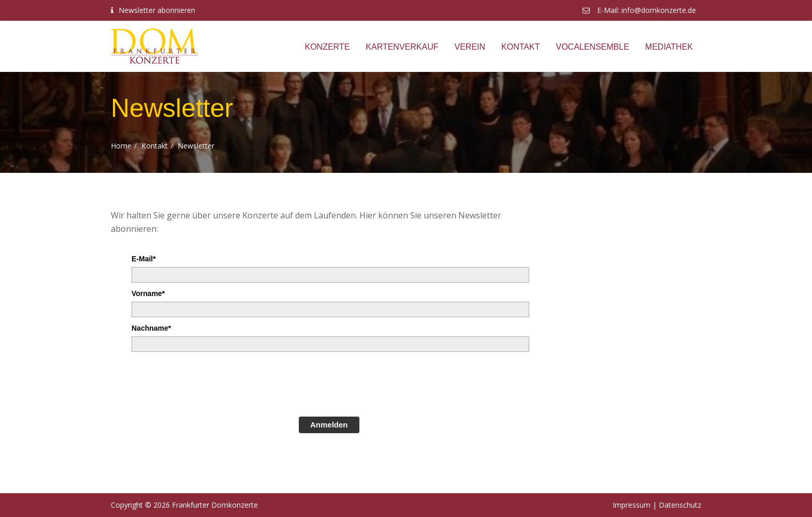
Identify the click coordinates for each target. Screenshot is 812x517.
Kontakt (520, 47)
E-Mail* (144, 259)
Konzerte (327, 47)
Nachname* (151, 328)
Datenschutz (680, 505)
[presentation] (210, 383)
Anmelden (329, 425)
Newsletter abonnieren (157, 10)
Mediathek (669, 47)
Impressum (632, 505)
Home (121, 146)
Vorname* (148, 293)
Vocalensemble (592, 47)
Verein (470, 47)
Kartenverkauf (402, 47)
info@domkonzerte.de (659, 10)
